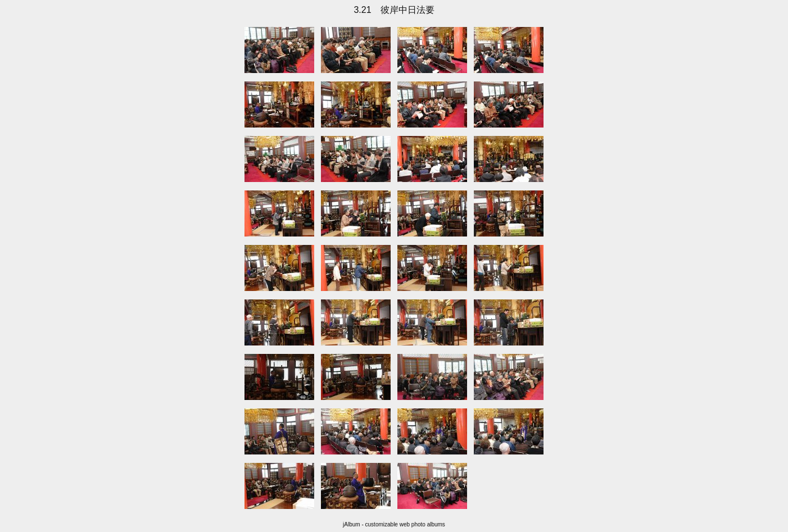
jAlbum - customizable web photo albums (394, 524)
